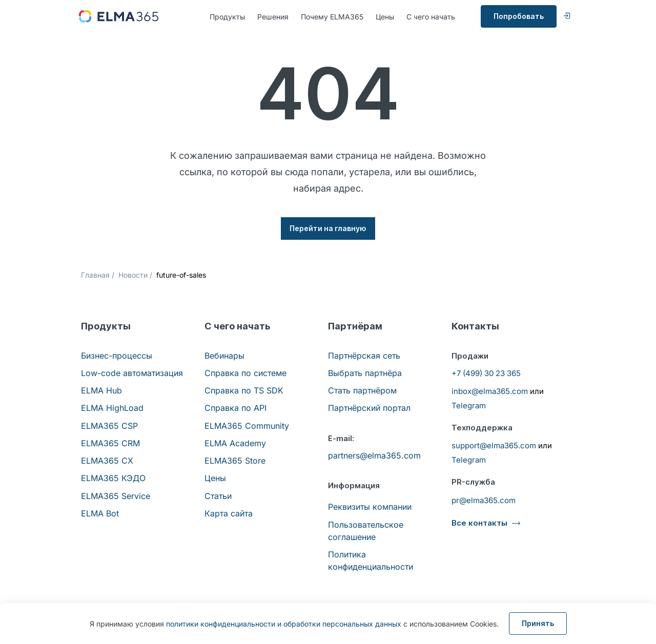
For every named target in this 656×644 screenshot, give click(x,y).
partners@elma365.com (374, 455)
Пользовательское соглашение (366, 531)
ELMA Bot (100, 513)
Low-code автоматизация (132, 373)
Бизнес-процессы (117, 356)
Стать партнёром (362, 390)
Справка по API (235, 408)
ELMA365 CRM (110, 443)
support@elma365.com (494, 445)
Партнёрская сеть (364, 356)
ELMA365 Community (247, 426)
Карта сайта (229, 513)
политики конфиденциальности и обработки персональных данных (284, 624)
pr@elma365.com (484, 500)
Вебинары (224, 356)
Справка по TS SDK (244, 390)
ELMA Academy (235, 443)
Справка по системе (245, 373)
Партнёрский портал (369, 408)
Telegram (469, 406)
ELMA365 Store (235, 461)
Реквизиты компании (370, 507)
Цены (385, 17)
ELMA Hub (101, 390)
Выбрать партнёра (365, 373)
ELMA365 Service (116, 496)
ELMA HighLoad (112, 408)
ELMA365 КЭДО (113, 478)
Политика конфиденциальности (371, 560)
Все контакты (479, 523)
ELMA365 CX (107, 461)
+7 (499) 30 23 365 (486, 373)
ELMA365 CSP (109, 426)
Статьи (218, 496)
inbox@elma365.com (490, 391)
